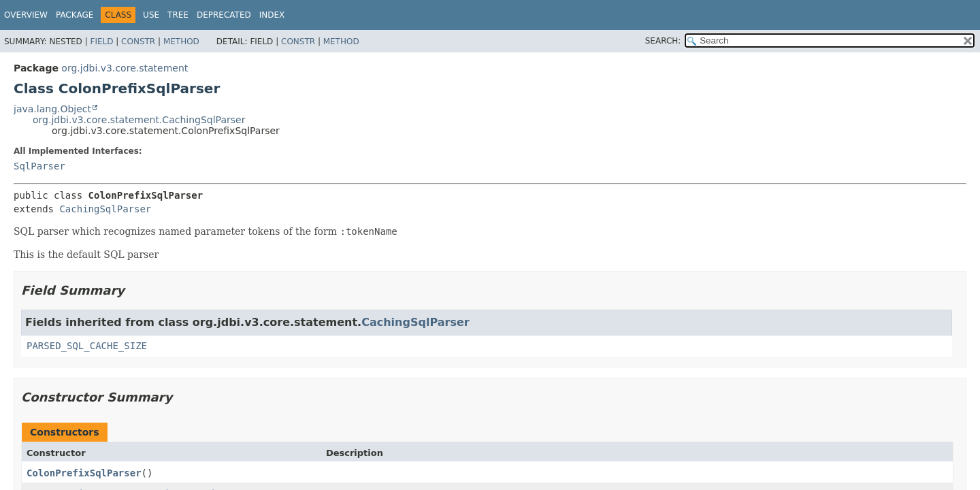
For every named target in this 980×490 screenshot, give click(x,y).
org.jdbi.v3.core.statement (125, 68)
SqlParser (39, 166)
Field (101, 42)
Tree (178, 15)
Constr (138, 42)
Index (272, 15)
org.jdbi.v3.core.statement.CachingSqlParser (139, 120)
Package (75, 15)
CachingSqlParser (105, 209)
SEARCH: (663, 41)
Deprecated (224, 15)
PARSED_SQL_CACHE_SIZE (87, 346)
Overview (26, 15)
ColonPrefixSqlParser (84, 473)
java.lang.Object (52, 109)
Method (181, 42)
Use (151, 15)
